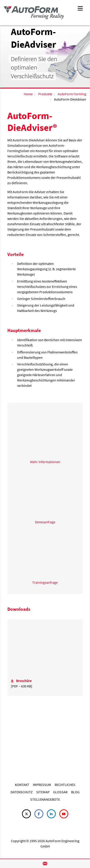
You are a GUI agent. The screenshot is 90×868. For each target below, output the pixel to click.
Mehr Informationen (45, 462)
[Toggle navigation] (80, 8)
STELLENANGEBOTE (45, 799)
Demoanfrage (45, 522)
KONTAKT (22, 785)
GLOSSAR (60, 792)
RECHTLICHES (65, 785)
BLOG (75, 792)
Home (28, 94)
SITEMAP (43, 792)
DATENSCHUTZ (22, 792)
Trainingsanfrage (45, 582)
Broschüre (24, 681)
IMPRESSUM (42, 785)
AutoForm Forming (72, 94)
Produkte (45, 94)
